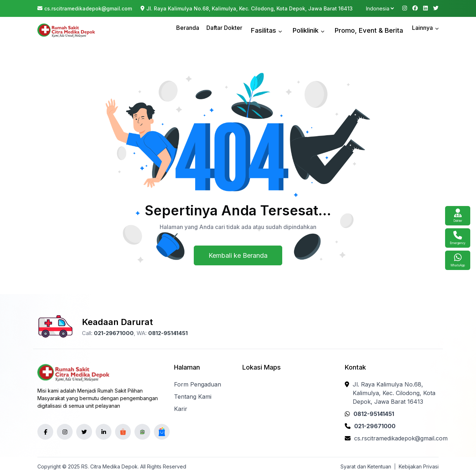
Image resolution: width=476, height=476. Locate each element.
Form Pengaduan (198, 384)
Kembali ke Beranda (238, 255)
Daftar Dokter (248, 30)
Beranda (212, 30)
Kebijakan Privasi (419, 466)
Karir (181, 409)
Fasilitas (287, 30)
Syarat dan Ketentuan (366, 466)
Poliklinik (323, 30)
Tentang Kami (193, 397)
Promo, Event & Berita (375, 30)
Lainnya (425, 30)
